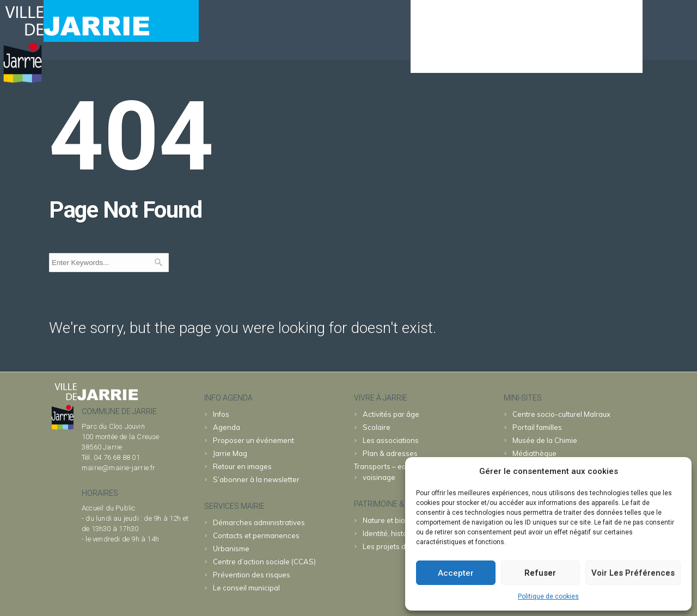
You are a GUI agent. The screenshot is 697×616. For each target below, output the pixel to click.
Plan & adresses (390, 453)
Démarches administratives (259, 522)
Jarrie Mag (230, 453)
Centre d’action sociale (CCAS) (264, 562)
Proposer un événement (253, 440)
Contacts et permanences (256, 535)
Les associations (391, 440)
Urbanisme (231, 549)
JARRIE (538, 58)
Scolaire (377, 427)
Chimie (545, 440)
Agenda (433, 58)
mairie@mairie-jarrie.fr (119, 468)
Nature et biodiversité (398, 520)
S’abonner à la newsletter (256, 479)
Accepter (456, 573)
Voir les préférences (633, 573)
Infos (221, 414)
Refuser (540, 573)
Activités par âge (391, 414)
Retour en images (242, 466)
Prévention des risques (252, 575)
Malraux (561, 414)
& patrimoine (602, 58)
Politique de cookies (548, 596)
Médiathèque (534, 453)
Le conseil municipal (246, 588)
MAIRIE (484, 58)
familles (537, 427)
